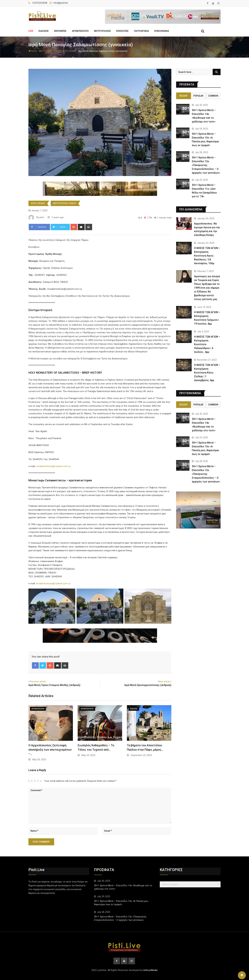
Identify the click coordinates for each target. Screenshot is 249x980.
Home (33, 51)
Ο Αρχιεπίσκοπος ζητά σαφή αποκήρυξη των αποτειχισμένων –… (50, 750)
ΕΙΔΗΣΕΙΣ (44, 31)
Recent (184, 96)
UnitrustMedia (150, 970)
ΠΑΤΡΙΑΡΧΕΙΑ (141, 31)
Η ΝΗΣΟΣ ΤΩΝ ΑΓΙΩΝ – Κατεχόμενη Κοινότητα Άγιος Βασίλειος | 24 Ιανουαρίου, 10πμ (207, 256)
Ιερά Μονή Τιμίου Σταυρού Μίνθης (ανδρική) (54, 685)
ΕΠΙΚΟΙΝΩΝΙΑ (162, 31)
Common (213, 96)
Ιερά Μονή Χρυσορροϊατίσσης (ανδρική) (148, 685)
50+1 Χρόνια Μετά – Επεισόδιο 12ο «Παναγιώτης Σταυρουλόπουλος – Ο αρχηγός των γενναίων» (206, 165)
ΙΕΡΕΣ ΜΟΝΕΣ (70, 51)
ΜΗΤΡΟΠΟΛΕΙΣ (102, 31)
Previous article (38, 682)
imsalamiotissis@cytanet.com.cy (53, 466)
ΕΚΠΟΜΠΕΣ (60, 31)
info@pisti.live (61, 3)
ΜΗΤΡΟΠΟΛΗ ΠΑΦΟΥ (50, 51)
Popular (198, 96)
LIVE (31, 31)
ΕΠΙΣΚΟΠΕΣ (122, 31)
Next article (164, 682)
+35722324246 (40, 3)
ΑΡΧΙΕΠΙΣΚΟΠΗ (80, 31)
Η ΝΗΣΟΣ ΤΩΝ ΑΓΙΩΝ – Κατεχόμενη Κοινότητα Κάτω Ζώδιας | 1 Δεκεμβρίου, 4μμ (207, 373)
